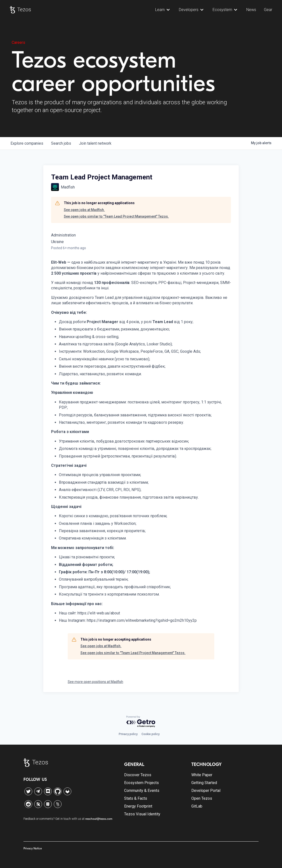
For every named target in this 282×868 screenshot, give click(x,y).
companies (27, 143)
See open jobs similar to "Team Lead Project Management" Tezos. (116, 216)
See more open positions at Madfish (95, 682)
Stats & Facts (136, 798)
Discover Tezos (138, 775)
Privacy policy (128, 734)
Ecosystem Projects (141, 783)
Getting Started (204, 783)
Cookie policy (151, 734)
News (251, 10)
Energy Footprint (138, 806)
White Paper (202, 775)
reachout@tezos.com (99, 819)
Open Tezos (202, 798)
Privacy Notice (33, 848)
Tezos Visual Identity (142, 814)
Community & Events (142, 791)
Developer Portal (206, 791)
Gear (268, 10)
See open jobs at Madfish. (84, 210)
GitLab (197, 806)
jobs (61, 143)
